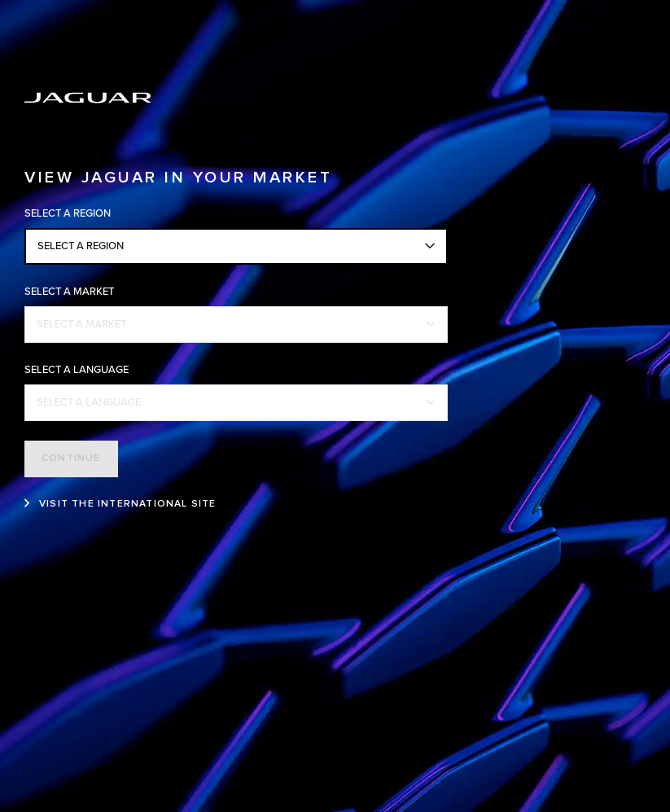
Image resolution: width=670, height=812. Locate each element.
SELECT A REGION (81, 246)
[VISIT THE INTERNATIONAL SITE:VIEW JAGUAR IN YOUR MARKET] (120, 504)
